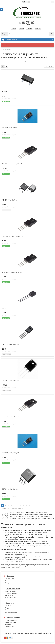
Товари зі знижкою (11, 612)
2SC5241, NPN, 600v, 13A (11, 417)
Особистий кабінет (11, 620)
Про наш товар (10, 579)
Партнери (8, 610)
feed (12, 597)
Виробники (9, 606)
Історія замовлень (11, 622)
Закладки (8, 624)
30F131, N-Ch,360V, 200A (11, 489)
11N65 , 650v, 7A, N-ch (10, 200)
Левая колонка (27, 62)
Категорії (27, 45)
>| (30, 505)
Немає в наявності (7, 210)
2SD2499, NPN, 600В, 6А (11, 453)
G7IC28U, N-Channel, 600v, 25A (13, 164)
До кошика (6, 101)
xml (15, 597)
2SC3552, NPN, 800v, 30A (11, 381)
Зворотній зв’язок (11, 591)
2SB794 (5, 308)
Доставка (8, 581)
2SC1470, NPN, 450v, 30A (11, 344)
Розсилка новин (10, 627)
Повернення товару (11, 583)
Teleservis (8, 635)
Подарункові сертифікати (13, 608)
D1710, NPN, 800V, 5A (10, 128)
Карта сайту (9, 595)
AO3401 (5, 92)
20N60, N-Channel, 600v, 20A (12, 272)
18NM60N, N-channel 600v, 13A (13, 236)
